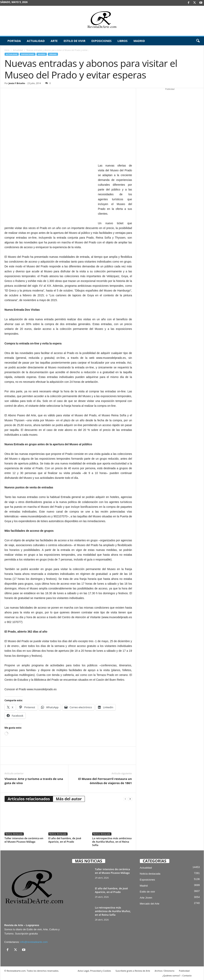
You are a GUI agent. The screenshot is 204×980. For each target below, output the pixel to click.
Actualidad (36, 41)
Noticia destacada (14, 834)
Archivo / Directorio (164, 971)
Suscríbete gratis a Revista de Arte (133, 971)
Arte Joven (146, 898)
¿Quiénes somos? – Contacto (177, 976)
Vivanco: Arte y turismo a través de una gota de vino (34, 781)
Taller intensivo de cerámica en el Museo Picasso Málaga (24, 840)
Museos (42, 54)
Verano (53, 54)
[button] (198, 41)
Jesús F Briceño (17, 83)
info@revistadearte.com (34, 942)
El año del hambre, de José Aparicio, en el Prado (65, 840)
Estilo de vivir (75, 41)
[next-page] (130, 799)
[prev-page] (125, 799)
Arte (54, 41)
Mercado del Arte (150, 904)
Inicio (7, 50)
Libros (123, 41)
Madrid (139, 41)
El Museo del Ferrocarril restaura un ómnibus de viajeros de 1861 (105, 781)
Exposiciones (102, 41)
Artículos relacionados (29, 799)
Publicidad (184, 971)
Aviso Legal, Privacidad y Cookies (94, 971)
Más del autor (69, 799)
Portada (14, 41)
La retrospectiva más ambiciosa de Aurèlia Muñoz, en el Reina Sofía (112, 842)
